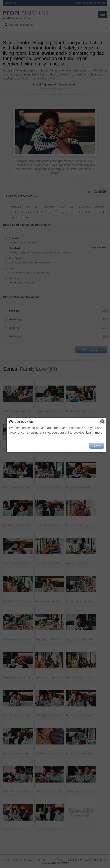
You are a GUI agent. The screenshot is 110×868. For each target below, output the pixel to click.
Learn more (93, 434)
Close (95, 448)
